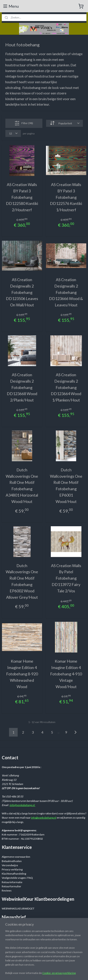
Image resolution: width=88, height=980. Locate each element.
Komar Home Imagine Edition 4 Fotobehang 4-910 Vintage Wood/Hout (66, 674)
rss (78, 972)
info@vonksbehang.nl (23, 805)
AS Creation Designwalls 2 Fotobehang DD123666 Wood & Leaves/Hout (66, 292)
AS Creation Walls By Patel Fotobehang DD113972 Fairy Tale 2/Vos (66, 578)
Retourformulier (11, 886)
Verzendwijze (10, 865)
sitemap (70, 972)
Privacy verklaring (12, 869)
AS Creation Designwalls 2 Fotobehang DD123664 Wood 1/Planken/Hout (66, 387)
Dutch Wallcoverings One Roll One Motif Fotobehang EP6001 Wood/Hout (66, 486)
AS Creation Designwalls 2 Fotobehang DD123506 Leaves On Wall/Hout (22, 292)
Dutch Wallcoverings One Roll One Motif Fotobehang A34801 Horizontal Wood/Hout (22, 486)
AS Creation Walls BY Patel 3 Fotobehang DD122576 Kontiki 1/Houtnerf (66, 197)
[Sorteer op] (64, 123)
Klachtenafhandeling (14, 874)
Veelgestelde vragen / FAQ (17, 878)
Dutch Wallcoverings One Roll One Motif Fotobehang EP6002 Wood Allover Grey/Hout (22, 581)
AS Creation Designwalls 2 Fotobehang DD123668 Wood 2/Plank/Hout (22, 387)
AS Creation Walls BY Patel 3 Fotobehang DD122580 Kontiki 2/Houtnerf (22, 197)
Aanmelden (12, 936)
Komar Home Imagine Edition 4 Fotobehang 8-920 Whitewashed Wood (22, 674)
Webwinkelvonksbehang (22, 955)
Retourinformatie (12, 882)
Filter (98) (24, 123)
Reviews (7, 890)
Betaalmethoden (12, 861)
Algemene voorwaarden (16, 857)
